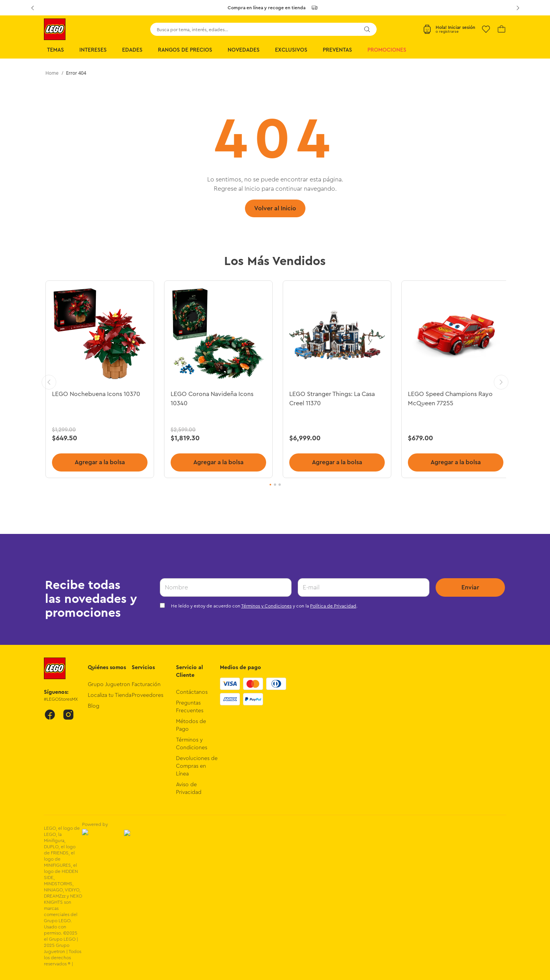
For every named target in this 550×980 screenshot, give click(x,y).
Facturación (146, 685)
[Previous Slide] (32, 8)
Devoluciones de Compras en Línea (197, 766)
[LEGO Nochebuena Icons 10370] (100, 379)
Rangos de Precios (185, 50)
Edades (132, 50)
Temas (55, 50)
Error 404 (76, 73)
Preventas (337, 50)
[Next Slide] (518, 8)
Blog (94, 706)
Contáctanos (192, 692)
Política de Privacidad (333, 606)
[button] (270, 485)
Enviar (470, 587)
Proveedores (148, 695)
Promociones (387, 50)
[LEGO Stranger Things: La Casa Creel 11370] (336, 379)
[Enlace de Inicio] (52, 73)
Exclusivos (291, 50)
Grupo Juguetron (109, 685)
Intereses (93, 50)
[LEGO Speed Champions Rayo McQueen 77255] (454, 379)
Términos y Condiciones (266, 606)
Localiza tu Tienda (110, 695)
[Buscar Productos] (367, 29)
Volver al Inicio (275, 208)
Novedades (244, 50)
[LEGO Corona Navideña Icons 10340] (218, 379)
